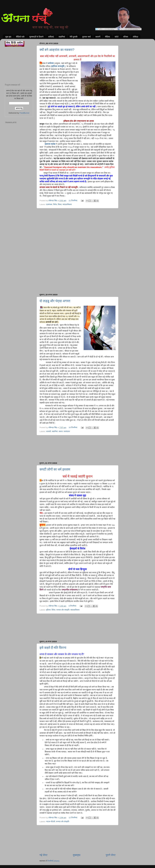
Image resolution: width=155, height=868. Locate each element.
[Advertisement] (77, 222)
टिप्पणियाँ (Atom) (53, 861)
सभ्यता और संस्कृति (63, 610)
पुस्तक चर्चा (86, 37)
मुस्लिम (48, 610)
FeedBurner (24, 113)
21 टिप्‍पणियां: (73, 201)
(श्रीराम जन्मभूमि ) (58, 66)
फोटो (117, 37)
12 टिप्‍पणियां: (73, 818)
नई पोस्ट (43, 855)
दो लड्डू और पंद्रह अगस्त (55, 301)
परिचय (126, 37)
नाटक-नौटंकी (51, 821)
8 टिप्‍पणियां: (73, 606)
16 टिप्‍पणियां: (73, 427)
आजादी (48, 431)
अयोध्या (51, 63)
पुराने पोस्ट (111, 855)
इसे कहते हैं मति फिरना (53, 648)
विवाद (60, 204)
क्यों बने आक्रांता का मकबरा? (57, 50)
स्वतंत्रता (67, 431)
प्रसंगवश (49, 204)
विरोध (55, 204)
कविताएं (51, 37)
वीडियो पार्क (20, 37)
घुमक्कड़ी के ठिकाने (36, 37)
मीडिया (107, 37)
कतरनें (98, 37)
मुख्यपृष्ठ (77, 855)
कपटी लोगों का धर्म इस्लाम (55, 469)
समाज (61, 431)
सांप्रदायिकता (67, 204)
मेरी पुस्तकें (74, 37)
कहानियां (62, 37)
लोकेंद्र (136, 37)
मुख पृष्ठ (8, 37)
